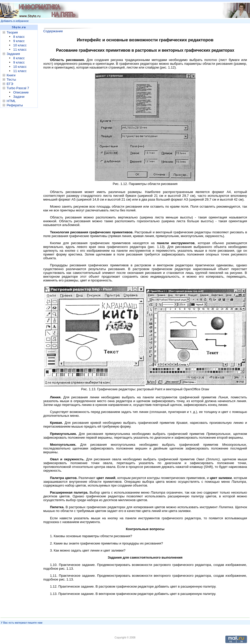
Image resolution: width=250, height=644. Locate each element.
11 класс (20, 50)
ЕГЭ (10, 84)
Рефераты (15, 105)
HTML (11, 101)
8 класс (19, 37)
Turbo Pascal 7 (18, 88)
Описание (21, 92)
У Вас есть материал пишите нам (22, 623)
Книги (11, 75)
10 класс (20, 45)
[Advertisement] (20, 189)
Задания (13, 54)
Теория (12, 32)
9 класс (19, 41)
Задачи (19, 97)
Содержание (53, 31)
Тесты (11, 79)
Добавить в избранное (15, 21)
